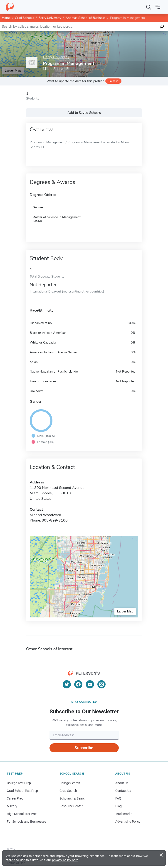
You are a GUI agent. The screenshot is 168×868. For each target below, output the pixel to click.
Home (6, 18)
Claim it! (113, 81)
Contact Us (123, 791)
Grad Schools (25, 18)
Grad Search (68, 791)
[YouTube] (90, 684)
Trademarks (124, 814)
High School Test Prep (22, 814)
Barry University (50, 18)
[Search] (149, 7)
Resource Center (71, 806)
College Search (70, 783)
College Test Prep (19, 783)
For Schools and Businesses (26, 822)
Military (12, 806)
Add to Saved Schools (84, 113)
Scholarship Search (73, 798)
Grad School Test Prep (22, 791)
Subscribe (84, 748)
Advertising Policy (128, 822)
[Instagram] (101, 684)
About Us (122, 783)
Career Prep (15, 798)
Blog (119, 806)
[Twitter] (67, 684)
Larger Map (13, 71)
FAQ (118, 798)
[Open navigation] (158, 7)
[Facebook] (78, 684)
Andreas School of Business (86, 18)
